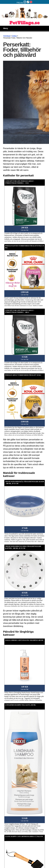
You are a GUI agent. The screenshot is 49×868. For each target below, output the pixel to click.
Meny (6, 28)
